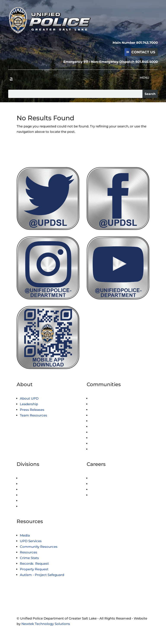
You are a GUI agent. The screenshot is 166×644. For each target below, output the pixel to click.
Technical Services (35, 506)
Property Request (34, 569)
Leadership (29, 404)
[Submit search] (150, 94)
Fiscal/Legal (30, 495)
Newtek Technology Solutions (46, 624)
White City (98, 443)
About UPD (29, 398)
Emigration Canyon (106, 415)
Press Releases (32, 410)
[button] (11, 78)
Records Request (34, 563)
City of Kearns (101, 421)
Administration (32, 478)
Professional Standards (39, 489)
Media (25, 535)
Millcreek (98, 438)
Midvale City (100, 432)
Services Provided (104, 449)
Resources (29, 552)
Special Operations (35, 501)
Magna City (99, 427)
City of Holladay (103, 410)
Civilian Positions (104, 484)
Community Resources (39, 547)
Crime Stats (29, 558)
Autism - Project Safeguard (42, 575)
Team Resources (34, 415)
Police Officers (102, 478)
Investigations (31, 484)
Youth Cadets (101, 489)
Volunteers (99, 495)
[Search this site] (75, 94)
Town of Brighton (104, 398)
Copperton (99, 404)
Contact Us (143, 52)
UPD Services (31, 541)
